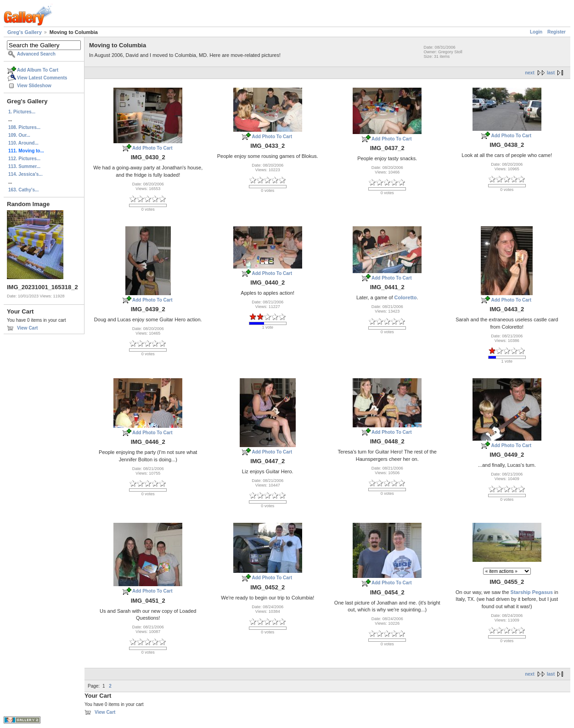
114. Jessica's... (25, 174)
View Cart (27, 328)
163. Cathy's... (23, 190)
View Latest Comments (42, 78)
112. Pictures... (24, 159)
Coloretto (406, 297)
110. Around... (23, 143)
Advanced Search (36, 54)
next (530, 73)
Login (536, 32)
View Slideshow (34, 86)
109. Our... (19, 135)
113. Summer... (24, 166)
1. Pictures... (22, 112)
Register (557, 32)
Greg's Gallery (25, 32)
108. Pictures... (24, 127)
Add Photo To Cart (152, 148)
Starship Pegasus (532, 592)
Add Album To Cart (38, 70)
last (551, 73)
